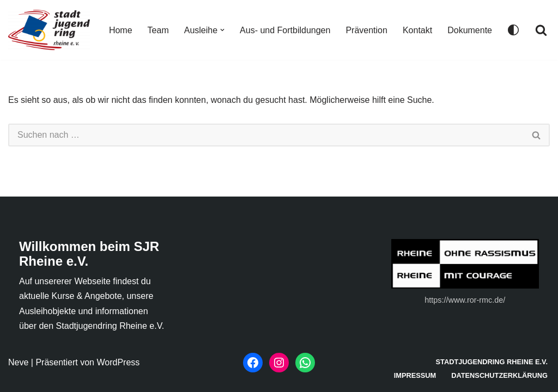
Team (158, 30)
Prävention (366, 30)
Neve (18, 362)
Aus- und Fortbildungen (285, 30)
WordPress (118, 362)
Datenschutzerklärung (499, 375)
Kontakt (417, 30)
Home (121, 30)
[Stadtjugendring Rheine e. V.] (49, 30)
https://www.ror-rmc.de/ (465, 300)
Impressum (415, 375)
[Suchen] (541, 30)
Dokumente (470, 30)
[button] (222, 30)
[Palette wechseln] (513, 30)
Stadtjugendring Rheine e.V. (492, 362)
